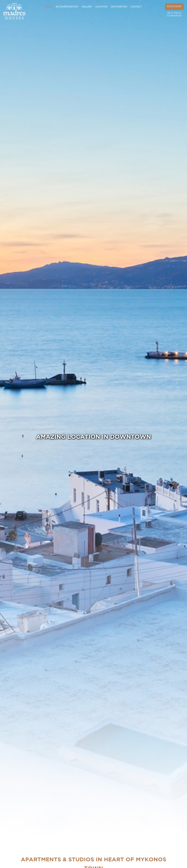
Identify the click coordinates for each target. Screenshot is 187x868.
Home (49, 7)
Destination (119, 7)
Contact (136, 7)
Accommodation (67, 7)
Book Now (174, 8)
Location (101, 7)
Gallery (87, 7)
